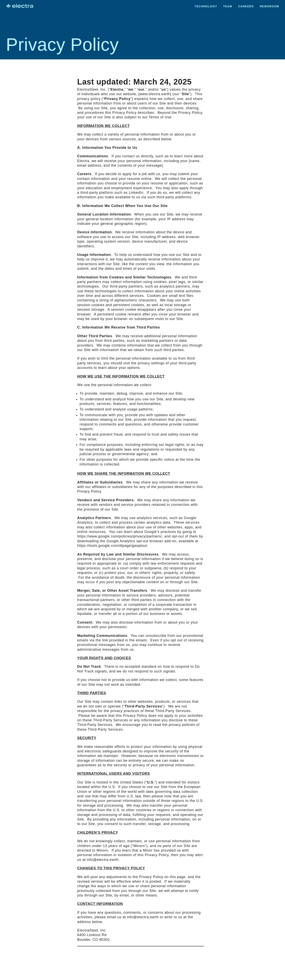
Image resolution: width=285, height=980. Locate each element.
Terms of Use (160, 117)
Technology (206, 6)
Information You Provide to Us (110, 148)
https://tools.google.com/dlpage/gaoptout (112, 546)
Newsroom (269, 6)
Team (228, 6)
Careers (246, 6)
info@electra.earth (103, 860)
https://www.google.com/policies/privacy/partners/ (120, 536)
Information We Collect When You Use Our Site (125, 206)
